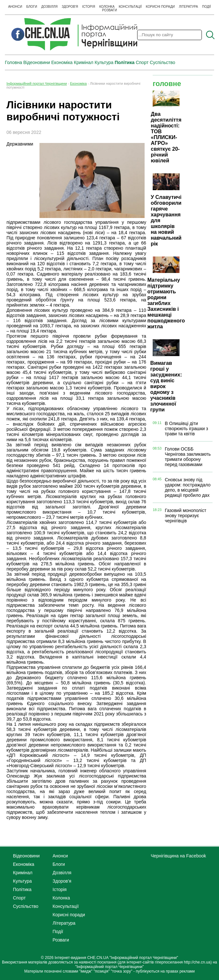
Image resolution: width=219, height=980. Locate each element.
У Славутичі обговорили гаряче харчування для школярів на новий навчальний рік (166, 220)
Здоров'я (70, 7)
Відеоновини (37, 62)
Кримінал (83, 62)
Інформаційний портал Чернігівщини (37, 83)
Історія (89, 7)
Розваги (110, 10)
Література (188, 7)
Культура (104, 62)
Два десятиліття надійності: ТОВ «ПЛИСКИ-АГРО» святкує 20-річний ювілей (166, 137)
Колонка (107, 7)
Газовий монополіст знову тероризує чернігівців (185, 516)
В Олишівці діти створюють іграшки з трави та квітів (186, 429)
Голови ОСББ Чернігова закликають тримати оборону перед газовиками (188, 457)
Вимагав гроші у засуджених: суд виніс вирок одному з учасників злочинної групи (166, 386)
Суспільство (163, 62)
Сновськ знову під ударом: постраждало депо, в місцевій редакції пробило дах (187, 487)
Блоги (32, 7)
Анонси (15, 7)
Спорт (142, 62)
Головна (13, 62)
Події (207, 7)
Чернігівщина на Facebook (178, 856)
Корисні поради (160, 7)
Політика (124, 62)
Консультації (130, 7)
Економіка (62, 62)
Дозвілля (49, 7)
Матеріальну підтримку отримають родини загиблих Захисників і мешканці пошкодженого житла (166, 303)
